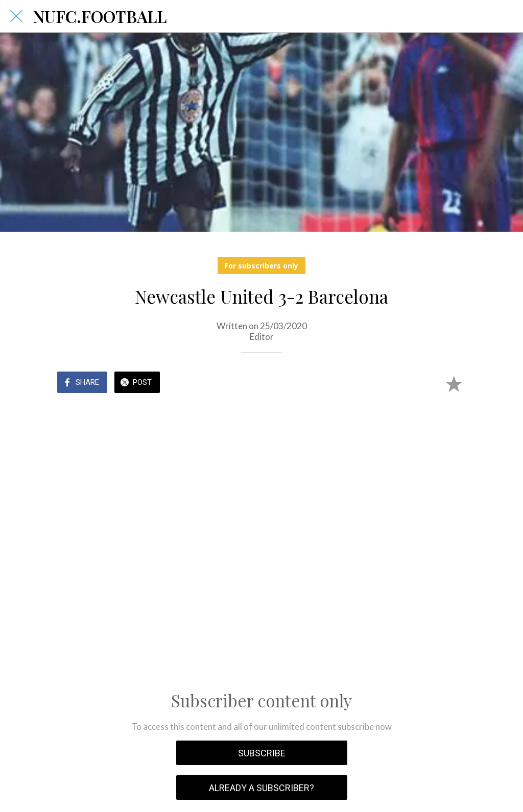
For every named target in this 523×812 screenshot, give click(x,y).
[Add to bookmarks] (454, 383)
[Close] (16, 16)
